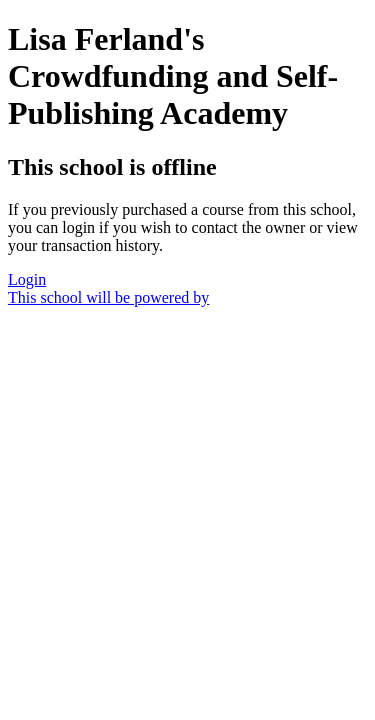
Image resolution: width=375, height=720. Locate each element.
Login (27, 279)
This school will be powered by (108, 297)
